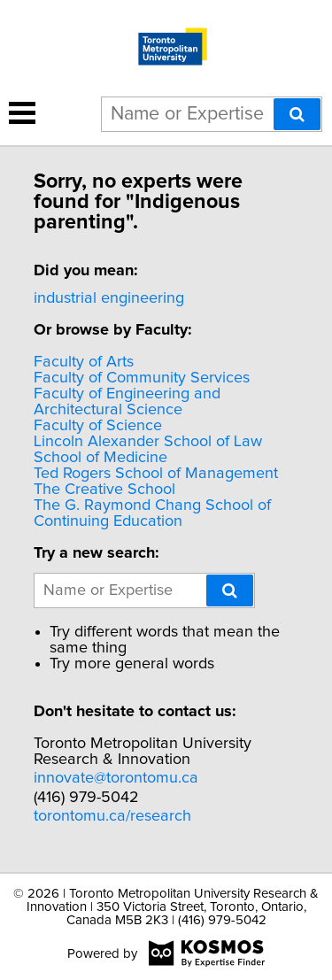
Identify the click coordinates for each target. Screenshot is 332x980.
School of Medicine (100, 458)
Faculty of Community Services (142, 378)
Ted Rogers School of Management (156, 474)
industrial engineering (109, 298)
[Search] (297, 114)
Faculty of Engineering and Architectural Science (127, 402)
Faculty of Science (98, 426)
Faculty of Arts (84, 362)
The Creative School (104, 490)
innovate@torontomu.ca (116, 778)
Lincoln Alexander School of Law (148, 442)
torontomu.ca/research (112, 816)
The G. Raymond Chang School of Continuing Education (152, 513)
